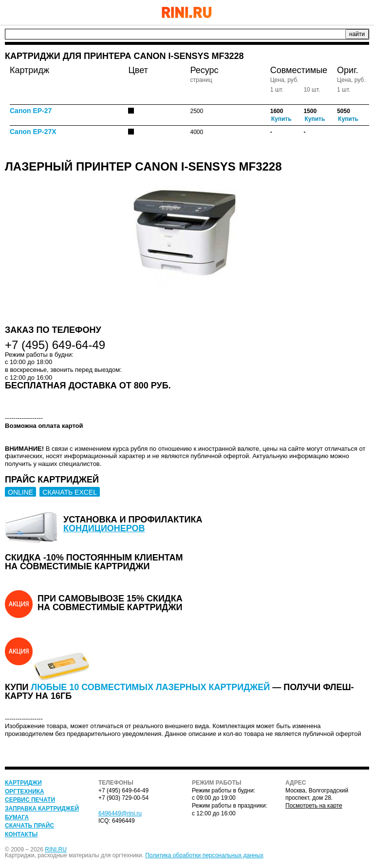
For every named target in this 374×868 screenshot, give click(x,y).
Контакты (21, 834)
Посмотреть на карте (314, 806)
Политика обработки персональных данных (204, 855)
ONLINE (20, 492)
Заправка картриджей (42, 809)
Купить (281, 119)
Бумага (17, 817)
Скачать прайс (29, 826)
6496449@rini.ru (120, 813)
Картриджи (23, 783)
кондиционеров (104, 528)
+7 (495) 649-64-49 (337, 12)
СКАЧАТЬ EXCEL (70, 492)
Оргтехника (25, 791)
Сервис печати (30, 800)
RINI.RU (56, 849)
